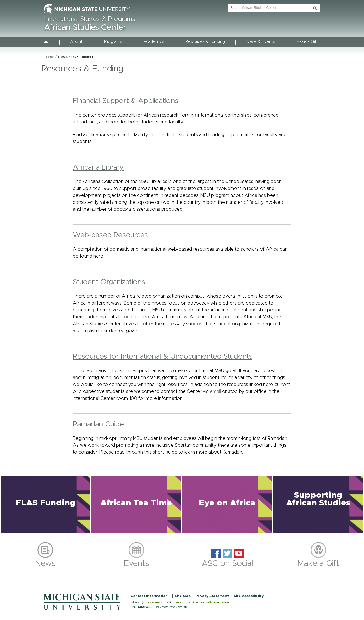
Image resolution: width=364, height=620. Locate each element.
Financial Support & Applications (126, 101)
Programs (113, 42)
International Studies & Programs (90, 19)
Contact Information (149, 596)
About (76, 42)
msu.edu (179, 603)
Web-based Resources (110, 235)
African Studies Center (85, 28)
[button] (46, 505)
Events (137, 564)
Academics (154, 42)
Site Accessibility (249, 596)
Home (49, 57)
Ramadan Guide (98, 424)
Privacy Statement (212, 596)
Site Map (183, 596)
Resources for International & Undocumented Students (163, 356)
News (45, 564)
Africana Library (98, 167)
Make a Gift (307, 42)
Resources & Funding (205, 42)
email (216, 391)
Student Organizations (109, 282)
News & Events (261, 42)
